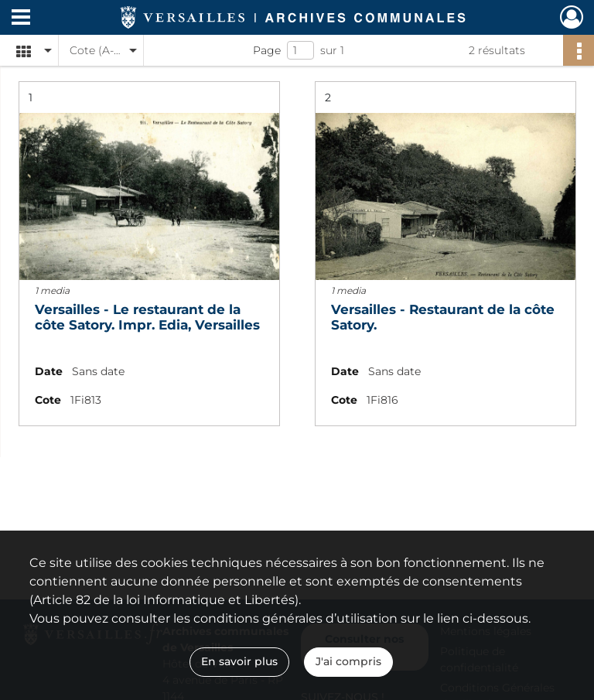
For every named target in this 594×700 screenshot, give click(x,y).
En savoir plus (239, 661)
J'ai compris (348, 661)
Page (267, 50)
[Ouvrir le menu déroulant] (21, 19)
